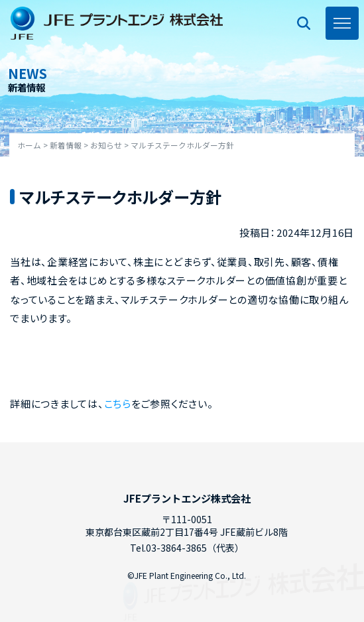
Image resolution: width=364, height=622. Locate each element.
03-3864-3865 (176, 548)
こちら (118, 404)
